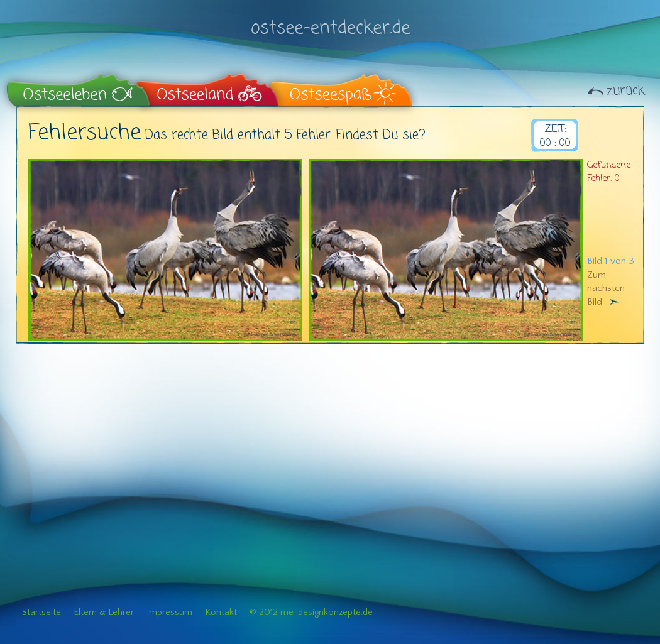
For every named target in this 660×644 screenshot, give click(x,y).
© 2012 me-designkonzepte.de (311, 613)
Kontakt (221, 613)
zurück (625, 91)
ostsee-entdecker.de (330, 20)
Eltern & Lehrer (104, 613)
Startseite (41, 613)
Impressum (169, 613)
